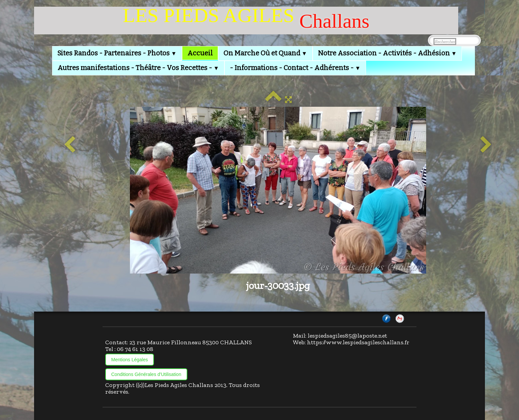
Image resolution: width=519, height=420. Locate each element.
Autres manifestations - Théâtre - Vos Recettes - (138, 68)
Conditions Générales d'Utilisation (146, 374)
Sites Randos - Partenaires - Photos (117, 53)
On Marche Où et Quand (265, 53)
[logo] (246, 21)
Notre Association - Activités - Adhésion (387, 53)
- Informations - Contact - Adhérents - (295, 68)
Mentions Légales (130, 360)
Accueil (200, 53)
